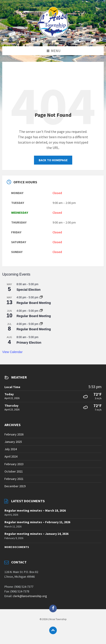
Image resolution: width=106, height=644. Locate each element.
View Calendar (12, 352)
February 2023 (14, 464)
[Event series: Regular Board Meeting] (41, 297)
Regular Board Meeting (34, 303)
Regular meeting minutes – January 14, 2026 (36, 534)
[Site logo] (53, 37)
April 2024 (11, 456)
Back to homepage (53, 160)
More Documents (17, 547)
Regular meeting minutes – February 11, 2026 (37, 522)
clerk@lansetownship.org (30, 596)
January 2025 (13, 442)
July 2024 (11, 449)
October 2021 (14, 471)
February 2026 (14, 434)
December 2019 (15, 486)
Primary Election (29, 343)
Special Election (29, 290)
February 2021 (14, 479)
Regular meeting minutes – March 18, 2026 (35, 510)
